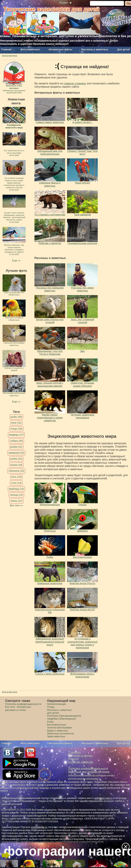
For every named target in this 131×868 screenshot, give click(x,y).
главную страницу (75, 83)
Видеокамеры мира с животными (82, 675)
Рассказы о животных (95, 49)
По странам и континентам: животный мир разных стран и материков (82, 643)
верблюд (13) (16, 489)
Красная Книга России (82, 583)
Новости (73, 759)
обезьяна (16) (16, 471)
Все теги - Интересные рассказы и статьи (18, 708)
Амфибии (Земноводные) (62, 719)
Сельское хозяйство (81, 762)
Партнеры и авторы (80, 756)
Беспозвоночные (82, 557)
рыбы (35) (16, 417)
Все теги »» (16, 505)
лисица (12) (16, 495)
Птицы (82, 505)
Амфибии (82, 531)
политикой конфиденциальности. (85, 842)
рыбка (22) (16, 459)
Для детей (123, 49)
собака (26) (16, 441)
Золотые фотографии (59, 728)
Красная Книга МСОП (82, 610)
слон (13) (16, 483)
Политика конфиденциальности (23, 704)
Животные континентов (60, 734)
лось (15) (16, 477)
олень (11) (16, 501)
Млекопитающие (50, 505)
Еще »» (16, 260)
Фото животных (30, 49)
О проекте (74, 752)
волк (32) (16, 423)
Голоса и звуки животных (50, 674)
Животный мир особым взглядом (89, 772)
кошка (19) (16, 465)
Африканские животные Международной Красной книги (50, 642)
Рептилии (50, 531)
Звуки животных (56, 736)
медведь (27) (16, 435)
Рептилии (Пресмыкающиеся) (64, 716)
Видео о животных (58, 731)
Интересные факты (60, 49)
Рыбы (50, 557)
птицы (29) (16, 429)
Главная (6, 49)
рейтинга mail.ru (103, 798)
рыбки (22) (16, 447)
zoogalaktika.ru (39, 827)
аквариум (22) (16, 453)
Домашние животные (50, 583)
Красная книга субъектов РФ (50, 611)
